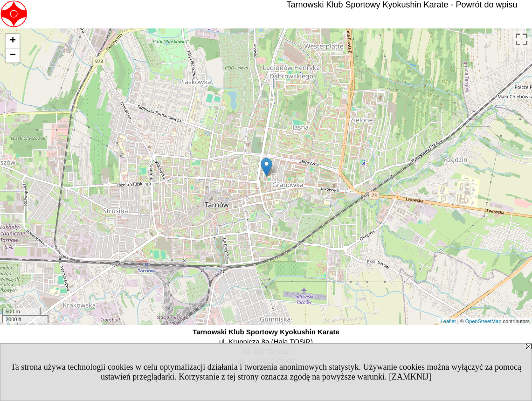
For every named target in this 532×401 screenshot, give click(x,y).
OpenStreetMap (484, 321)
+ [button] (13, 41)
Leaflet (448, 321)
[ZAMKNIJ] (410, 377)
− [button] (13, 55)
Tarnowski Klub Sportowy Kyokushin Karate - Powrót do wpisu (402, 5)
